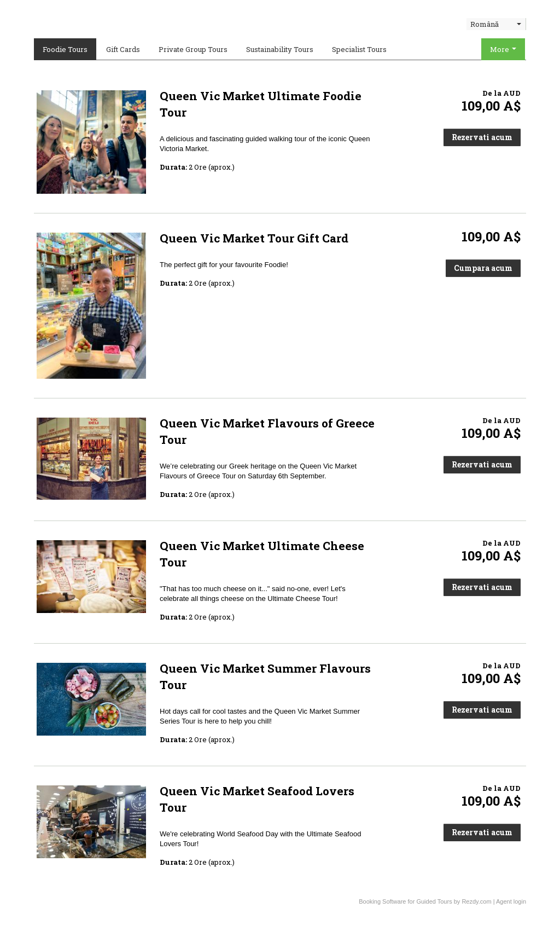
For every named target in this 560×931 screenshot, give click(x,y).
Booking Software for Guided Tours (406, 901)
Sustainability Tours (280, 49)
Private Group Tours (193, 49)
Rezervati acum (482, 137)
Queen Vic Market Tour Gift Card (254, 238)
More (503, 49)
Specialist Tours (359, 49)
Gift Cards (123, 49)
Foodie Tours (65, 49)
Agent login (511, 901)
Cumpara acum (483, 268)
